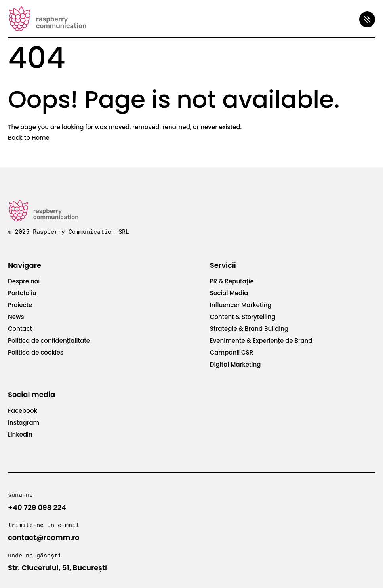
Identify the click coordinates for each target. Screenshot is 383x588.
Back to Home (29, 138)
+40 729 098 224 (37, 507)
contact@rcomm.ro (44, 537)
